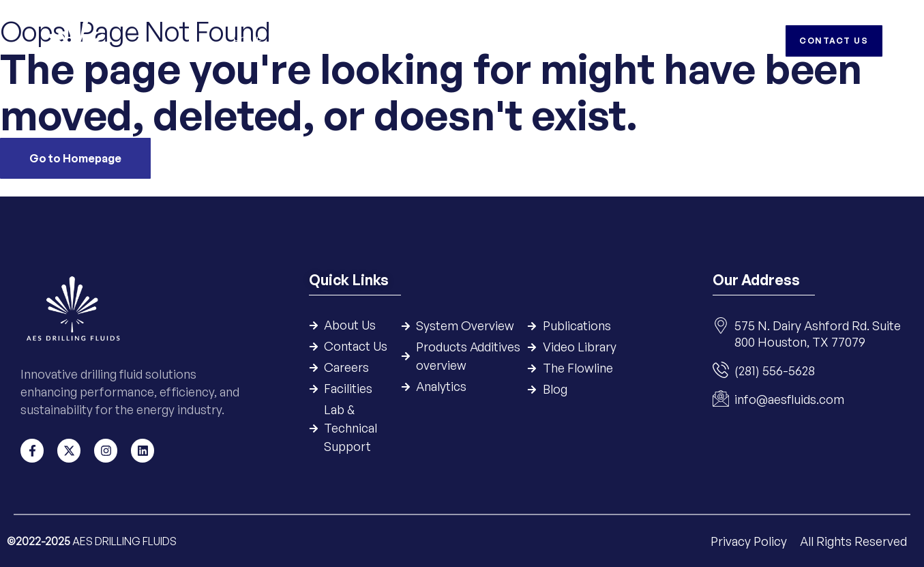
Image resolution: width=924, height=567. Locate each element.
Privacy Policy (750, 540)
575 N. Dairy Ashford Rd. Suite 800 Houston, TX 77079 (818, 334)
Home (248, 41)
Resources (571, 41)
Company (305, 41)
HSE (628, 41)
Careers (677, 41)
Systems (371, 41)
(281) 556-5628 (775, 371)
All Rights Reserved (853, 540)
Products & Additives (467, 41)
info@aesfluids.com (789, 400)
